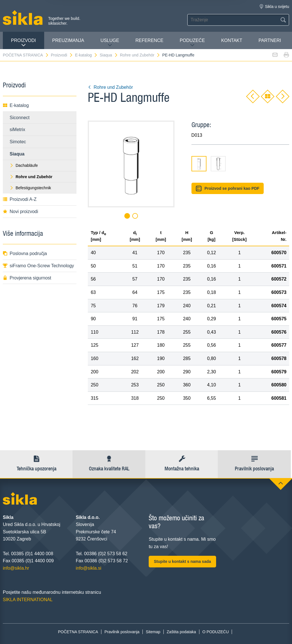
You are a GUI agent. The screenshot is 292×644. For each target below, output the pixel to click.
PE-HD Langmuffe (178, 55)
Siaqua (109, 55)
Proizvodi (24, 43)
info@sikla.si (88, 568)
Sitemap (153, 632)
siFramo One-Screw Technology (38, 266)
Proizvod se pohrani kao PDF (228, 189)
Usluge (110, 43)
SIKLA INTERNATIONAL (28, 600)
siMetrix (17, 130)
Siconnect (20, 118)
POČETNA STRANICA (26, 55)
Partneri (270, 40)
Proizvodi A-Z (20, 199)
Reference (149, 40)
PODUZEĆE (192, 43)
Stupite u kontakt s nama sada (182, 561)
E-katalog (86, 55)
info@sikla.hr (16, 568)
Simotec (18, 142)
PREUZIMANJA (68, 40)
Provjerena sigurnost (27, 278)
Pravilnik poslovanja (122, 632)
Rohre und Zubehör (140, 55)
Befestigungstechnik (30, 188)
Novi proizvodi (20, 211)
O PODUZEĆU (215, 632)
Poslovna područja (25, 253)
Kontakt (232, 40)
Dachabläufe (24, 165)
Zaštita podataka (182, 632)
